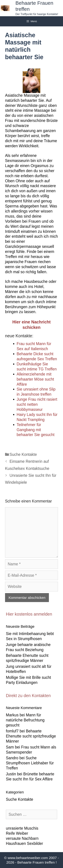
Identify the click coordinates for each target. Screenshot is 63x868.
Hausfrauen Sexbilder (24, 843)
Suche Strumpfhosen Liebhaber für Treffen (30, 763)
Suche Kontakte (23, 454)
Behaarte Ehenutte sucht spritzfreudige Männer (31, 736)
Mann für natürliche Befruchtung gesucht (25, 720)
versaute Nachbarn (22, 838)
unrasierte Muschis (22, 828)
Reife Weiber (17, 833)
